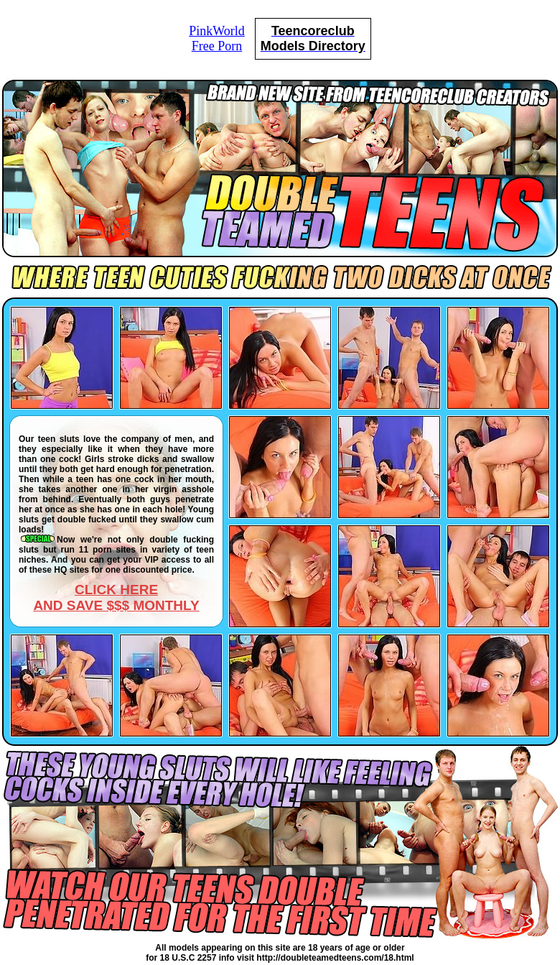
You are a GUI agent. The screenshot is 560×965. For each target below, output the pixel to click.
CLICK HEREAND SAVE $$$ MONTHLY (116, 597)
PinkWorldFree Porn (217, 38)
